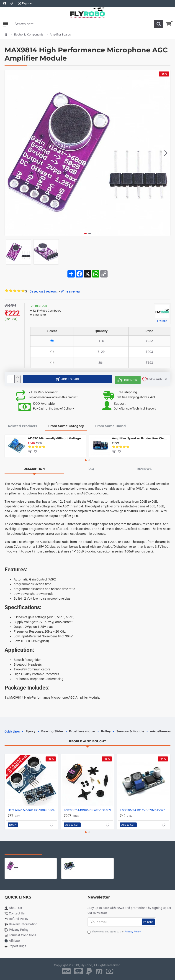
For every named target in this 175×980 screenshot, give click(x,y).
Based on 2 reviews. (44, 291)
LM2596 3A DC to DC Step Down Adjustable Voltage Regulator (144, 810)
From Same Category (66, 426)
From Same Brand (111, 426)
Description (34, 469)
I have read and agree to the (114, 932)
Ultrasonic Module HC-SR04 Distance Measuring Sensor (32, 810)
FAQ (91, 469)
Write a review (71, 291)
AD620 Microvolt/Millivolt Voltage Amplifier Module (56, 438)
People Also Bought (87, 741)
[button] (166, 153)
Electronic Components (29, 34)
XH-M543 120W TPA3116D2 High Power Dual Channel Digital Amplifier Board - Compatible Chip (95, 862)
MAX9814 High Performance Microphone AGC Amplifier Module (38, 862)
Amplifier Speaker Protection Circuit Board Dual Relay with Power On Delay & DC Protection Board (140, 438)
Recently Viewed (23, 850)
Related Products (22, 426)
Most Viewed (61, 850)
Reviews (144, 469)
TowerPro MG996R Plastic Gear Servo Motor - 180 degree (88, 810)
